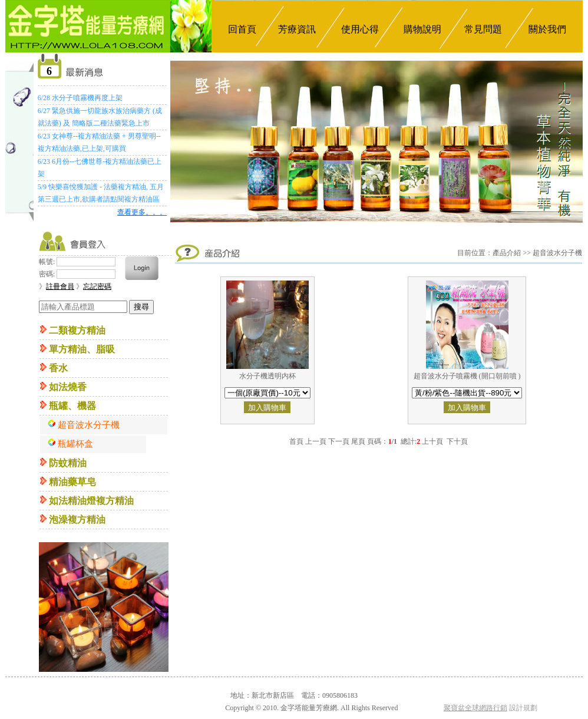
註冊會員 (60, 286)
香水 (58, 368)
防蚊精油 (68, 463)
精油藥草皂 (72, 482)
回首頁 (242, 29)
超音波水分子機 (89, 425)
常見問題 (483, 29)
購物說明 (422, 29)
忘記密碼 (97, 286)
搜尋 (141, 307)
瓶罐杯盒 (75, 444)
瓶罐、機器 (72, 406)
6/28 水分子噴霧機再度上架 (80, 98)
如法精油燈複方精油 (91, 501)
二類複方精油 (77, 330)
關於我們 (547, 29)
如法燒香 (68, 387)
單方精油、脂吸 (82, 349)
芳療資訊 (297, 29)
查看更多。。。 (142, 212)
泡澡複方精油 (77, 520)
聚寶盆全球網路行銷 (475, 708)
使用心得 (360, 29)
